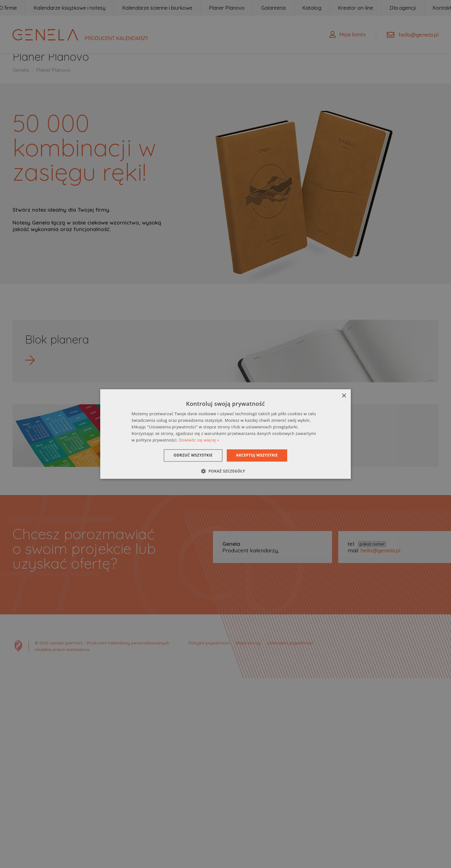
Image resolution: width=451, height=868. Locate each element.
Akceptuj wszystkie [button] (257, 455)
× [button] (344, 396)
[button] (225, 471)
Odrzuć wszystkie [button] (193, 455)
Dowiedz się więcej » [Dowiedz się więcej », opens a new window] (199, 440)
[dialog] (225, 434)
